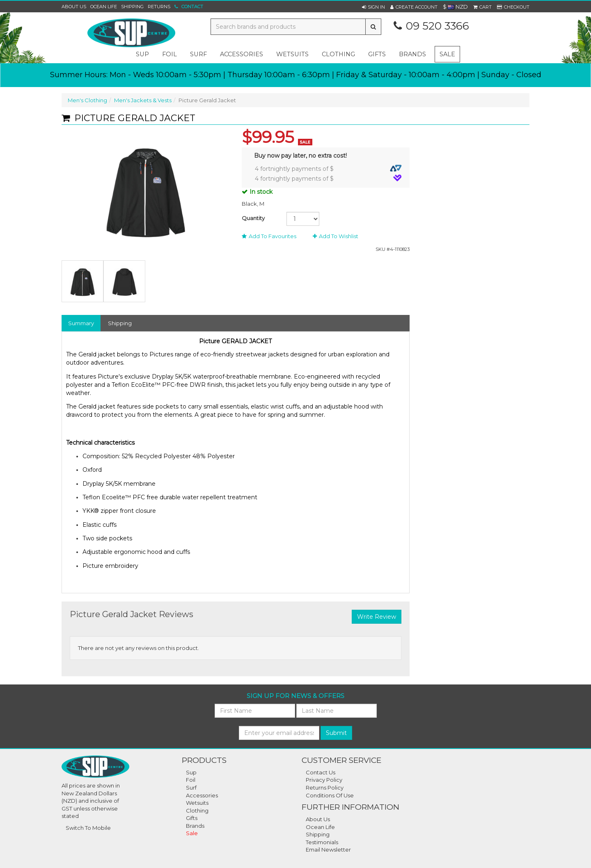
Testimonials (322, 842)
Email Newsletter (328, 850)
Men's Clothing (87, 100)
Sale (447, 54)
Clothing (197, 811)
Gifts (192, 818)
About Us (74, 7)
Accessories (202, 795)
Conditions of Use (330, 795)
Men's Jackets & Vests (143, 100)
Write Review (377, 617)
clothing (338, 54)
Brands (412, 54)
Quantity (253, 218)
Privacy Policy (324, 780)
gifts (377, 54)
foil (170, 54)
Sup (191, 772)
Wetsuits (197, 803)
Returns (159, 7)
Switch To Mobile (88, 828)
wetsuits (292, 54)
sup (142, 54)
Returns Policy (325, 788)
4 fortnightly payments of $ (328, 169)
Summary (81, 323)
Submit (336, 733)
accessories (242, 54)
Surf (191, 788)
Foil (191, 780)
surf (198, 54)
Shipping (132, 7)
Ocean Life (104, 7)
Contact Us (321, 772)
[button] (373, 7)
